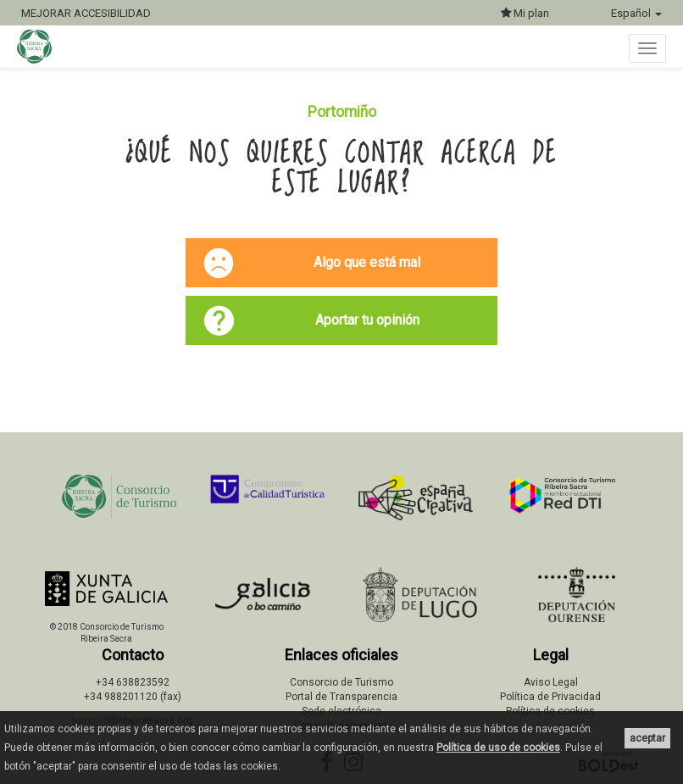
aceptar (647, 738)
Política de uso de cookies (498, 748)
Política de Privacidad (550, 697)
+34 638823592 (133, 682)
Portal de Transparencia (341, 697)
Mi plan (525, 13)
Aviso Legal (551, 682)
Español (636, 13)
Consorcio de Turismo (341, 682)
